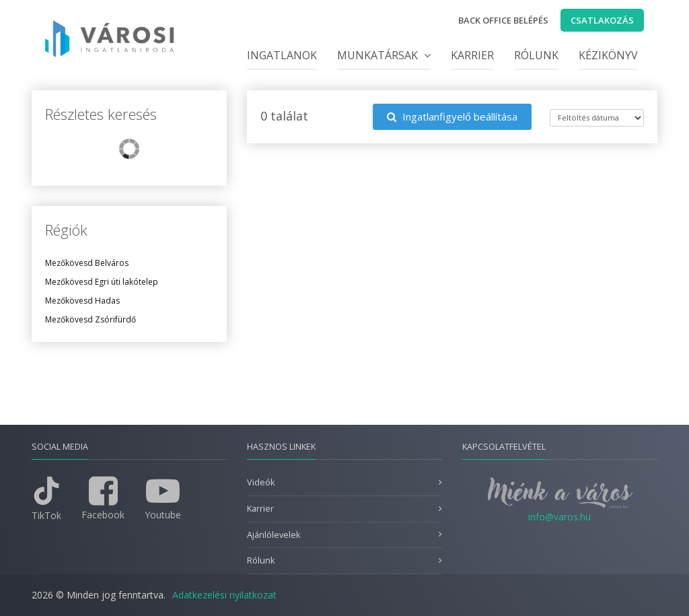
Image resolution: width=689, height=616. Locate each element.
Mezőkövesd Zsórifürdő (90, 319)
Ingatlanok (282, 55)
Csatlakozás (602, 20)
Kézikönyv (608, 55)
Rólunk (536, 55)
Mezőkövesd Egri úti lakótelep (102, 282)
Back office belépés (503, 20)
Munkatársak (384, 55)
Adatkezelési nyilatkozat (224, 595)
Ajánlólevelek (274, 535)
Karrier (472, 55)
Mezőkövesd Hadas (82, 301)
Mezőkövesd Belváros (87, 263)
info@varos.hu (559, 517)
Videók (261, 482)
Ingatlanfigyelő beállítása (452, 116)
